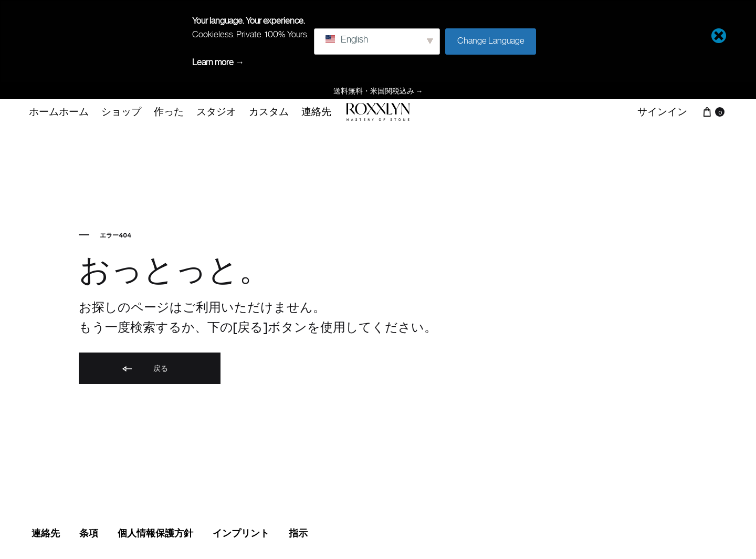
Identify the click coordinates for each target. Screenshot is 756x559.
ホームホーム (59, 111)
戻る (144, 369)
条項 (89, 533)
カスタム (269, 111)
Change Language (491, 40)
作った (169, 111)
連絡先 (316, 111)
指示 (298, 533)
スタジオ (216, 111)
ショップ (121, 111)
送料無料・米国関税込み (378, 91)
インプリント (241, 533)
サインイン (662, 111)
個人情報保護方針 (155, 533)
